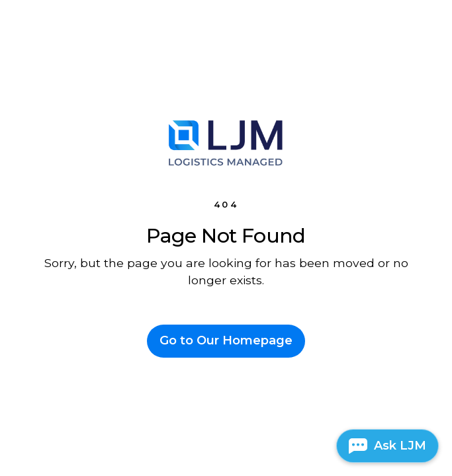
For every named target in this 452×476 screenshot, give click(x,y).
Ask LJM (400, 446)
